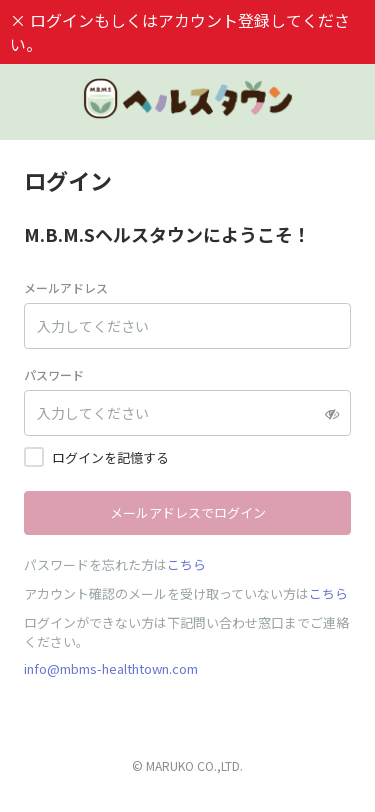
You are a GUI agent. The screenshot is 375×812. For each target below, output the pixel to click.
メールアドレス (66, 287)
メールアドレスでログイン (188, 512)
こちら (186, 564)
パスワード (54, 374)
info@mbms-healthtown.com (111, 668)
